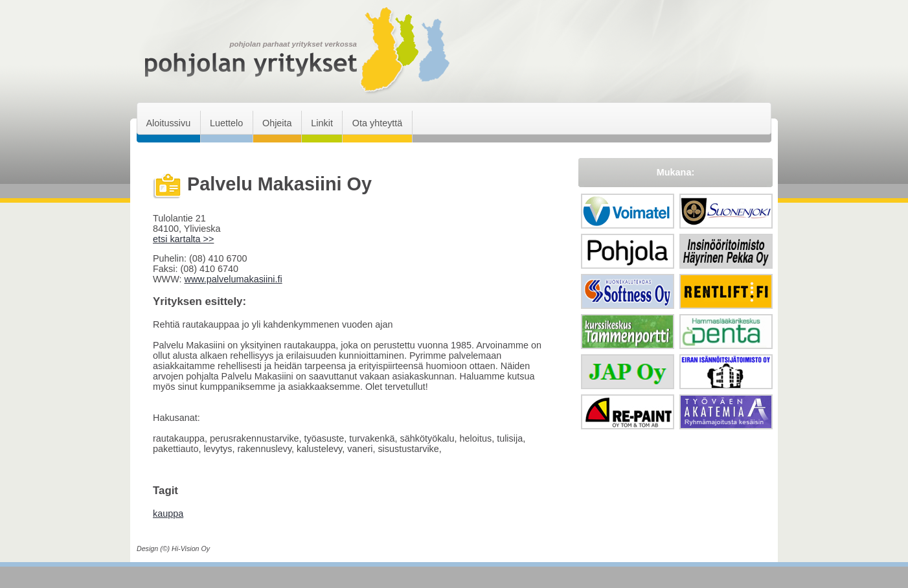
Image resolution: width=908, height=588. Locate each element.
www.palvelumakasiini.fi (233, 279)
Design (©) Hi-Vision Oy (173, 548)
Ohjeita (277, 123)
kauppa (168, 514)
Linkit (322, 123)
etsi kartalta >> (183, 239)
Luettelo (226, 123)
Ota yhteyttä (378, 123)
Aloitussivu (168, 123)
